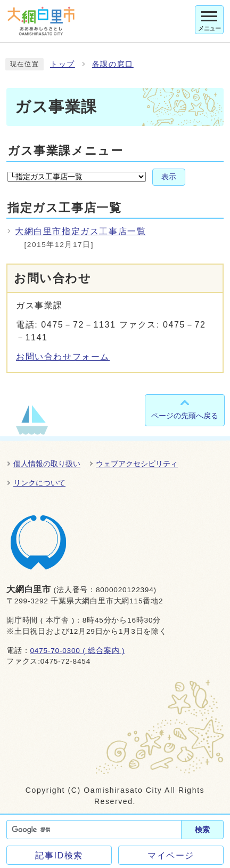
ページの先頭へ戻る (185, 416)
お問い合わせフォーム (63, 357)
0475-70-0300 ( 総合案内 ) (77, 651)
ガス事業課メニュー (65, 151)
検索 (202, 830)
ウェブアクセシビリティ (137, 464)
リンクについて (39, 483)
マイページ (171, 855)
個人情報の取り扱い (47, 464)
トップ (63, 64)
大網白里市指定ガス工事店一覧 (80, 231)
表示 (169, 177)
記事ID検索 (59, 855)
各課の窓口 (113, 64)
